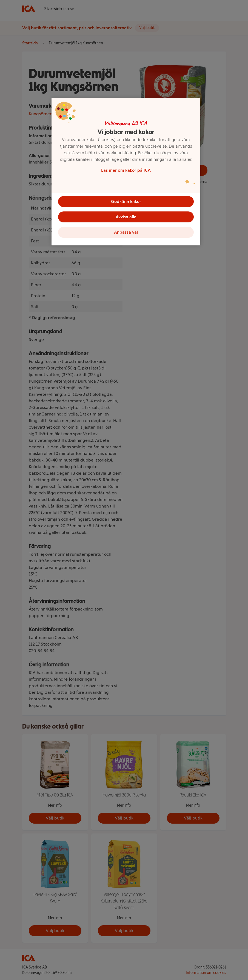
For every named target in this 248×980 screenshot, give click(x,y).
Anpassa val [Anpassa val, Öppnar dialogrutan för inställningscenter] (126, 232)
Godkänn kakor (126, 201)
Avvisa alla (126, 217)
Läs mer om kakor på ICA (126, 170)
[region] (126, 172)
